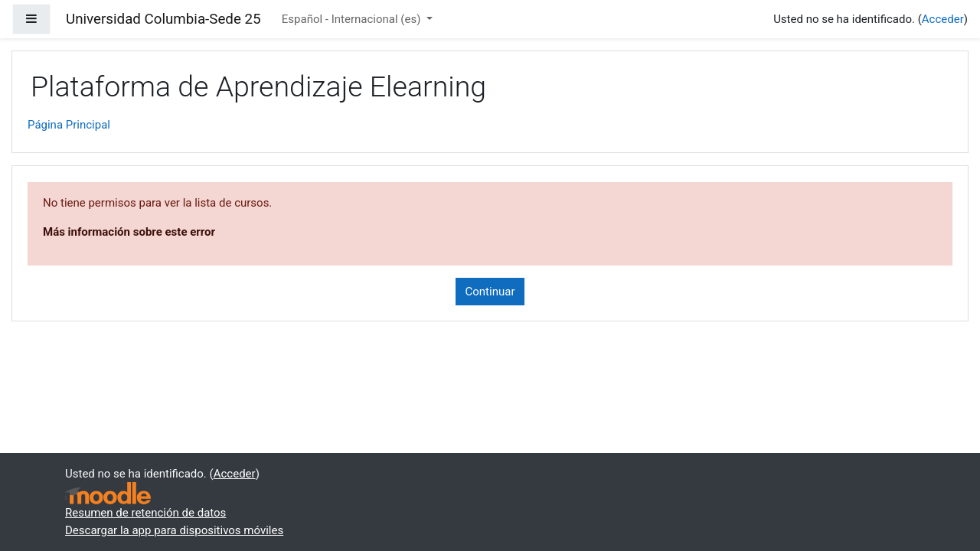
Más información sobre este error (129, 232)
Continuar (490, 292)
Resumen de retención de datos (145, 513)
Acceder (943, 19)
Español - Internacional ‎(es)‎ (353, 19)
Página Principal (69, 125)
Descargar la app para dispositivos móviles (174, 530)
